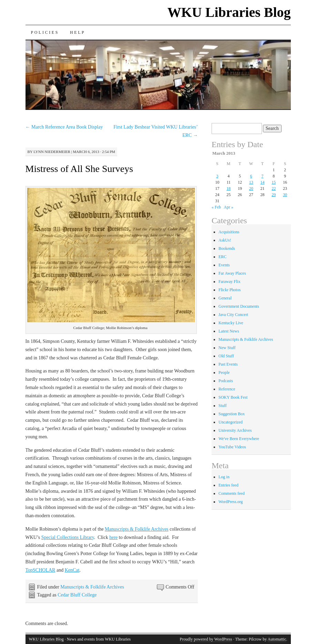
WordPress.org (231, 502)
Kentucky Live (231, 323)
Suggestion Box (232, 414)
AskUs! (225, 240)
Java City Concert (233, 315)
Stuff (223, 406)
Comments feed (232, 493)
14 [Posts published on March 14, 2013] (263, 182)
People (224, 372)
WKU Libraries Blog (229, 12)
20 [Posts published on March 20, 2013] (251, 188)
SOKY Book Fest (233, 397)
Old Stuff (226, 356)
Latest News (229, 331)
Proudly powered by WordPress (206, 639)
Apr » (228, 207)
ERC (222, 257)
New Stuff (227, 348)
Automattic (277, 639)
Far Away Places (232, 273)
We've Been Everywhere (239, 439)
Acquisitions (229, 232)
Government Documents (239, 306)
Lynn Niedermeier (52, 152)
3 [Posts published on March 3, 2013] (217, 176)
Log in (224, 477)
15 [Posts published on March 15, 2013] (274, 182)
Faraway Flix (230, 282)
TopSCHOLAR (40, 570)
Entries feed (228, 485)
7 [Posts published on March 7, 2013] (263, 176)
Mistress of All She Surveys (79, 169)
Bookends (227, 248)
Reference (227, 389)
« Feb (216, 207)
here (113, 537)
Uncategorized (231, 422)
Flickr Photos (230, 290)
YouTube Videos (232, 447)
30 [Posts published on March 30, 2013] (285, 195)
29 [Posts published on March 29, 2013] (274, 195)
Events (224, 265)
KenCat (72, 570)
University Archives (235, 430)
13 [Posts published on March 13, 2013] (251, 182)
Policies (45, 32)
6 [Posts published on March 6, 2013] (251, 176)
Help (78, 32)
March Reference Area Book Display (64, 127)
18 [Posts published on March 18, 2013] (228, 188)
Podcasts (226, 381)
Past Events (228, 364)
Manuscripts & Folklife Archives (137, 529)
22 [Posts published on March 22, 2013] (274, 188)
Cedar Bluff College (77, 595)
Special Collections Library (68, 537)
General (225, 298)
